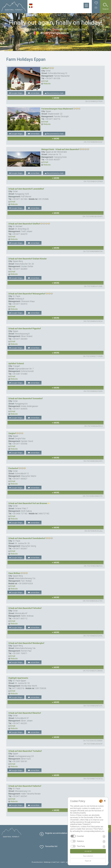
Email (45, 81)
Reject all (88, 861)
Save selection (88, 856)
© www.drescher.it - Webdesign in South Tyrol (45, 862)
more (56, 98)
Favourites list (51, 846)
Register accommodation (56, 833)
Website (46, 84)
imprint (63, 862)
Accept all (88, 851)
